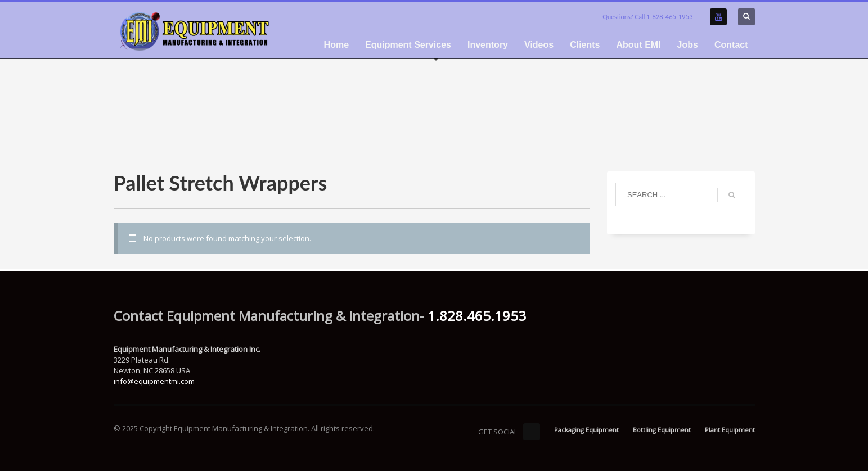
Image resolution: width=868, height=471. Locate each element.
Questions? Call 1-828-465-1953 (647, 17)
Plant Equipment (730, 430)
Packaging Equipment (586, 430)
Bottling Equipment (662, 430)
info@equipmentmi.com (154, 381)
